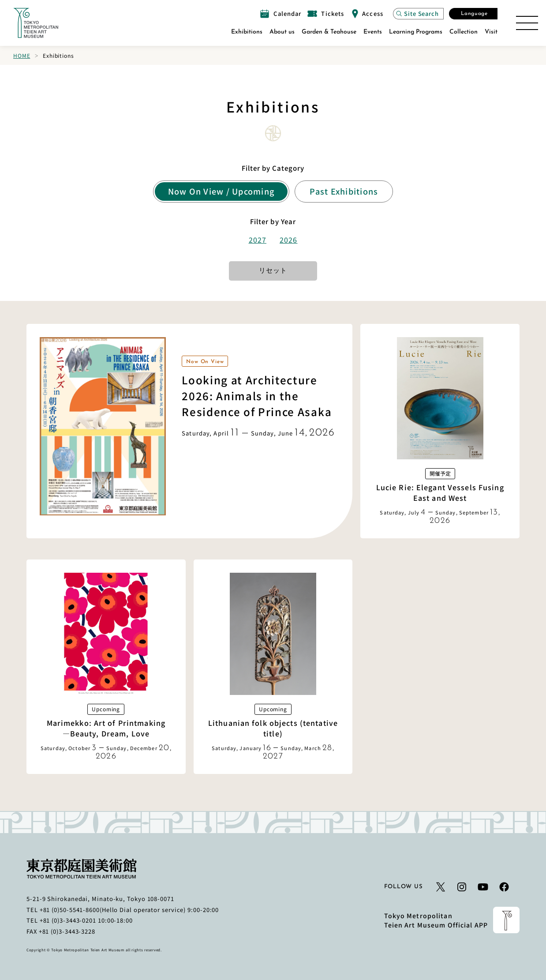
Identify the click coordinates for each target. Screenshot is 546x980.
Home (22, 55)
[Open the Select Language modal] (473, 14)
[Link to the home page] (36, 23)
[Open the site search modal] (418, 14)
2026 (288, 240)
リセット (273, 271)
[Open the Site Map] (527, 23)
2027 (258, 240)
